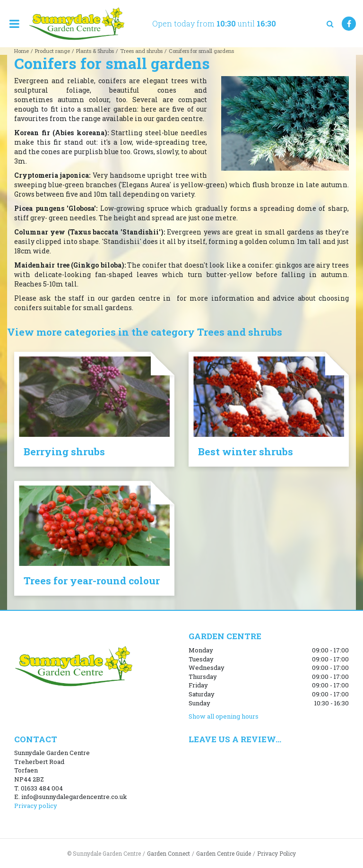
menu (14, 24)
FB (349, 24)
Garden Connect (169, 853)
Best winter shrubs (246, 451)
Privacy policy (36, 806)
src (330, 24)
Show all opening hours (224, 716)
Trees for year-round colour (92, 581)
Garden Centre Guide (224, 853)
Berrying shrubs (64, 451)
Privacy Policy (277, 853)
